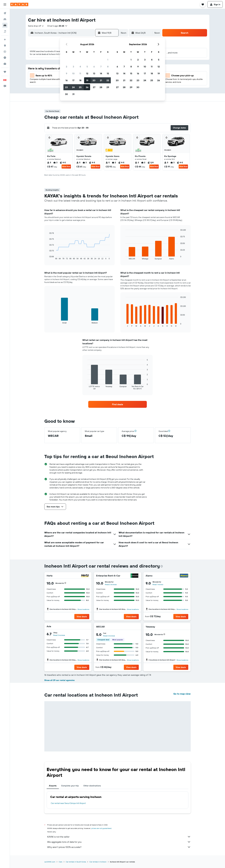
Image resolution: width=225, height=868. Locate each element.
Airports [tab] (53, 786)
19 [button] (87, 80)
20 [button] (94, 80)
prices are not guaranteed (101, 828)
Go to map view (182, 694)
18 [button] (80, 80)
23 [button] (66, 87)
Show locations (83, 609)
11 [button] (80, 73)
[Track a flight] (5, 52)
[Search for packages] (5, 31)
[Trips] (5, 72)
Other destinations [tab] (92, 786)
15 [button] (108, 73)
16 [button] (67, 80)
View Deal (66, 166)
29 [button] (108, 87)
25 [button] (80, 87)
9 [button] (67, 73)
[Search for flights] (5, 13)
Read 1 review (158, 584)
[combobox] (36, 26)
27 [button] (94, 87)
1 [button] (108, 60)
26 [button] (87, 87)
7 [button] (101, 67)
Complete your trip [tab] (70, 786)
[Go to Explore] (5, 46)
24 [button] (73, 87)
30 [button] (66, 94)
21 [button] (101, 80)
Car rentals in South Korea (76, 862)
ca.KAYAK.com (50, 862)
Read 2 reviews (111, 584)
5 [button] (87, 67)
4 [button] (80, 67)
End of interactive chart (48, 257)
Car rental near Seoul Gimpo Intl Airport (68, 803)
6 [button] (94, 67)
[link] (118, 404)
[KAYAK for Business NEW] (5, 64)
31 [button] (73, 94)
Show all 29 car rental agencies (59, 680)
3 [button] (73, 67)
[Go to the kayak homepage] (19, 4)
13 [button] (94, 73)
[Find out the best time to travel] (5, 58)
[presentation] (162, 566)
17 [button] (73, 80)
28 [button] (101, 87)
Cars (60, 862)
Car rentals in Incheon (98, 862)
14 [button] (101, 73)
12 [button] (87, 73)
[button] (5, 4)
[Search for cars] (5, 25)
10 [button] (73, 73)
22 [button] (108, 80)
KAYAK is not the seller (119, 837)
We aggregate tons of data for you (119, 842)
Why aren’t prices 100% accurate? (119, 847)
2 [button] (67, 67)
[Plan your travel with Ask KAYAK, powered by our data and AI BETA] (5, 40)
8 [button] (108, 67)
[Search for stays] (5, 19)
